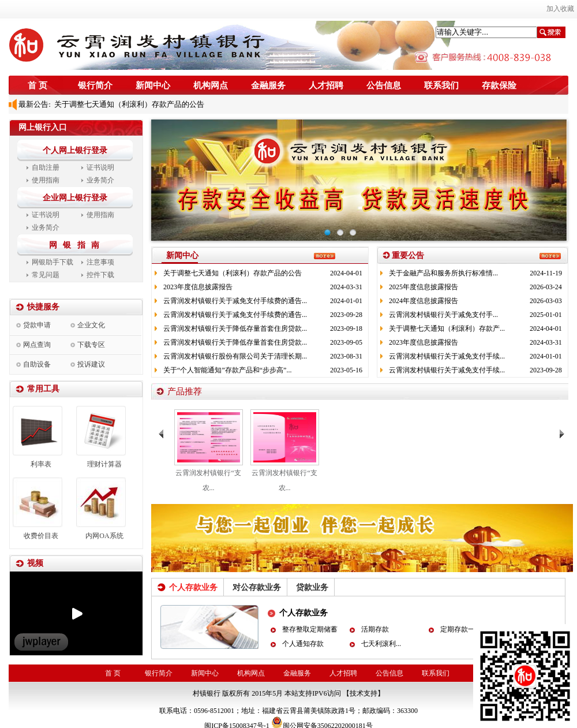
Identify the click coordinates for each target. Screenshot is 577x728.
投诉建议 (91, 364)
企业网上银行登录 (75, 198)
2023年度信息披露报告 (198, 287)
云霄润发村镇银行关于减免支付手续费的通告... (235, 301)
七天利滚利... (381, 644)
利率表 (41, 464)
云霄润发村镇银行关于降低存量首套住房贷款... (235, 328)
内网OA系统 (104, 536)
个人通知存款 (303, 644)
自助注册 (46, 167)
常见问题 (46, 275)
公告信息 (384, 85)
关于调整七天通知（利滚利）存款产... (447, 328)
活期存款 (375, 629)
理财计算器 (104, 464)
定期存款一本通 (464, 629)
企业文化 (91, 325)
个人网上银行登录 (75, 150)
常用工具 (43, 389)
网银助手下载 (53, 262)
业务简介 (100, 180)
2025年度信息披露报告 (424, 287)
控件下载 (100, 275)
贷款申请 (37, 325)
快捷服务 (43, 307)
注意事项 (100, 262)
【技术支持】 (364, 693)
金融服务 (268, 85)
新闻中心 (153, 85)
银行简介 (95, 85)
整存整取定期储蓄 (310, 629)
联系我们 (441, 85)
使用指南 (46, 180)
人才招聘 (326, 85)
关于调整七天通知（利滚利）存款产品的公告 (128, 104)
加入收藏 (560, 9)
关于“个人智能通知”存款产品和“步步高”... (227, 370)
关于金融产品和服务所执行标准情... (443, 273)
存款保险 (499, 85)
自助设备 (37, 364)
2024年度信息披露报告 (424, 301)
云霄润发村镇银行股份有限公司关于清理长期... (235, 356)
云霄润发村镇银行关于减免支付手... (443, 315)
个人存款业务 (304, 613)
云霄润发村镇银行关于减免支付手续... (447, 356)
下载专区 (91, 345)
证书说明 (100, 167)
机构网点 (211, 85)
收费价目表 (41, 536)
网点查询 (37, 345)
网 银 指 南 (76, 245)
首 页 (38, 85)
